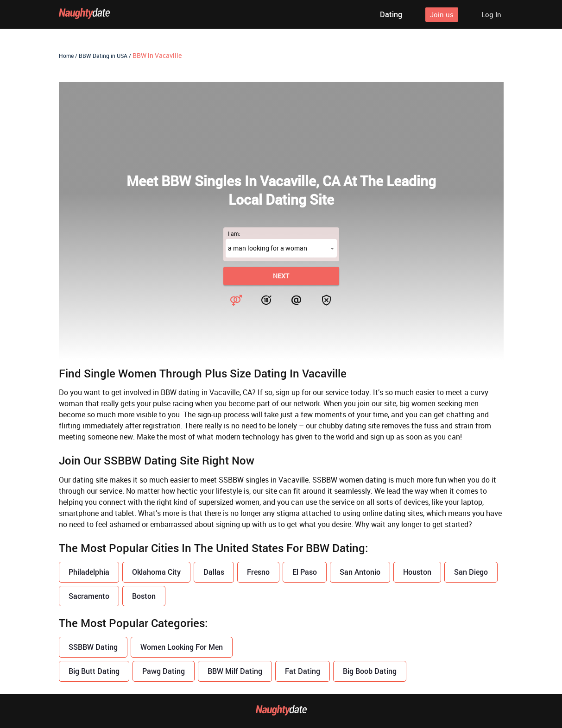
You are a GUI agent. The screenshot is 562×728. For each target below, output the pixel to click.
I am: (234, 233)
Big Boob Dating (370, 671)
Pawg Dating (164, 671)
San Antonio (360, 572)
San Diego (471, 572)
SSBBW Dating (93, 647)
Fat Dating (303, 671)
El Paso (305, 572)
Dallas (214, 572)
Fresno (258, 572)
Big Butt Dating (94, 671)
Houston (417, 572)
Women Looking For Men (182, 647)
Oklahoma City (156, 572)
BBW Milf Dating (235, 671)
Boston (144, 596)
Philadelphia (89, 572)
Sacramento (89, 596)
